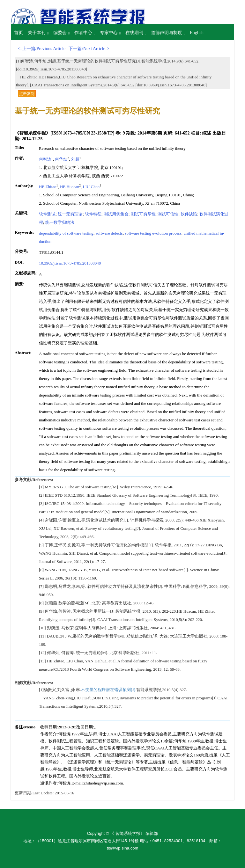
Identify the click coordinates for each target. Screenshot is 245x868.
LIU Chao (91, 187)
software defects (109, 233)
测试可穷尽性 (143, 214)
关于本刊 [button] (38, 33)
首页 (19, 33)
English (197, 33)
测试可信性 (168, 214)
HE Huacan (70, 187)
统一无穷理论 (70, 214)
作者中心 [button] (85, 33)
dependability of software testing (66, 233)
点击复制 (27, 94)
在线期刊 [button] (136, 33)
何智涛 (45, 159)
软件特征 (93, 214)
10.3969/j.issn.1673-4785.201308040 (70, 263)
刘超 (75, 159)
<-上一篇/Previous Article (42, 49)
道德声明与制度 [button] (168, 33)
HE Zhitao (48, 187)
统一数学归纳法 (60, 222)
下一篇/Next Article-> (89, 49)
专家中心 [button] (110, 33)
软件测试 (47, 214)
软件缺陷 (189, 214)
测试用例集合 (116, 214)
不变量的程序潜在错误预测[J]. (109, 690)
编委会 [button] (61, 33)
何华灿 (61, 159)
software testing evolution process (153, 233)
